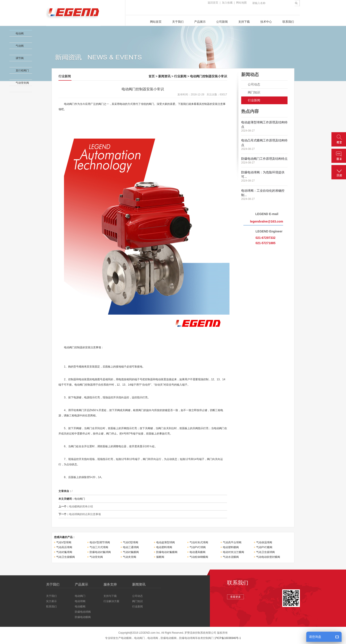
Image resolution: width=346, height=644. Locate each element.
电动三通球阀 (131, 547)
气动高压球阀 (64, 547)
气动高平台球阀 (232, 542)
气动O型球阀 (131, 542)
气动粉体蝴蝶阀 (199, 557)
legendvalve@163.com (267, 221)
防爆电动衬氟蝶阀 (167, 552)
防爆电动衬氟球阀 (100, 552)
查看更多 (235, 597)
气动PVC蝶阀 (264, 547)
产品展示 (200, 22)
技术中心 (266, 22)
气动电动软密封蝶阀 (268, 557)
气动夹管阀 (130, 557)
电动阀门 (80, 596)
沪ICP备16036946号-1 (228, 638)
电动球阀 (80, 601)
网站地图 (241, 3)
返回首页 (213, 3)
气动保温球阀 (264, 542)
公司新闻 (222, 22)
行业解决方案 (111, 601)
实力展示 (51, 601)
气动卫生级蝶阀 (66, 557)
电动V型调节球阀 (100, 542)
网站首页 (156, 22)
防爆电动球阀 (83, 612)
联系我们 (288, 22)
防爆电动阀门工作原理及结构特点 (264, 159)
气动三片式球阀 (99, 547)
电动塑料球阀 (164, 547)
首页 (152, 76)
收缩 (4, 41)
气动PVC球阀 (198, 547)
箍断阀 (160, 557)
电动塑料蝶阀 (231, 547)
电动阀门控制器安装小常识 (209, 76)
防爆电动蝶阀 (83, 617)
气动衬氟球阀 (64, 552)
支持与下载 (110, 596)
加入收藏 (227, 3)
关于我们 (178, 22)
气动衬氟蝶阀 (131, 552)
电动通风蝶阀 (197, 552)
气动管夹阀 (96, 557)
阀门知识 (254, 92)
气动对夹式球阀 (199, 542)
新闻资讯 (164, 76)
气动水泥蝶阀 (231, 557)
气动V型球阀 (64, 542)
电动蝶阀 (80, 607)
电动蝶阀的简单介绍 (81, 507)
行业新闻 (180, 76)
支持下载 (244, 22)
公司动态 (254, 84)
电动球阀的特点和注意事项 (85, 514)
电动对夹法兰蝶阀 (233, 552)
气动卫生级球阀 (265, 552)
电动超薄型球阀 (165, 542)
